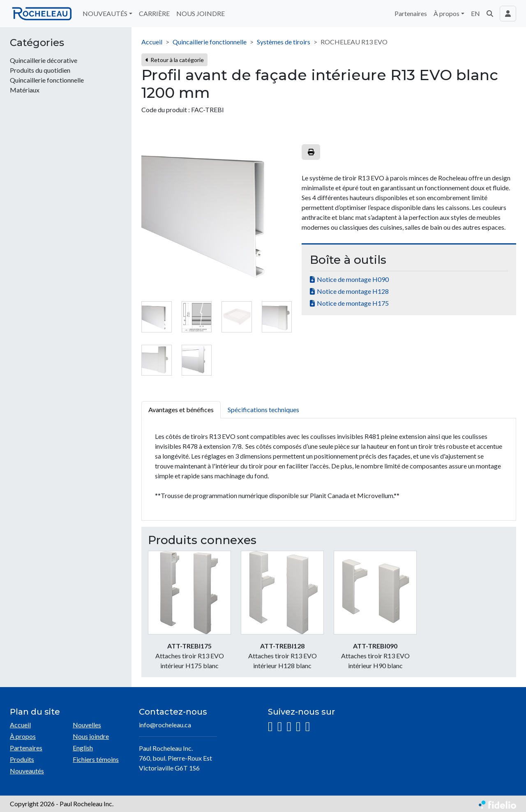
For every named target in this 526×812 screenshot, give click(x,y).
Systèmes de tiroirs (284, 42)
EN (475, 13)
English (83, 748)
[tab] (157, 317)
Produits (22, 759)
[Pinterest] (308, 727)
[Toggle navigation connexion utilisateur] (508, 14)
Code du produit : (166, 110)
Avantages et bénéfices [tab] (181, 409)
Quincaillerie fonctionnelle (210, 42)
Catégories (37, 43)
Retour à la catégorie (174, 60)
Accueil (152, 42)
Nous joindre (91, 736)
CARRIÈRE (154, 13)
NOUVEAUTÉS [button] (105, 13)
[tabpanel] (329, 469)
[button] (490, 14)
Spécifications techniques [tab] (263, 409)
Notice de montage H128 (353, 291)
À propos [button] (446, 13)
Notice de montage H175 (353, 303)
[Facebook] (280, 727)
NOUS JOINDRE (201, 13)
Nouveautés (27, 771)
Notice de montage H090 (353, 279)
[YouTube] (298, 727)
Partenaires (411, 13)
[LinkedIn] (289, 727)
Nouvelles (87, 725)
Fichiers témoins (96, 759)
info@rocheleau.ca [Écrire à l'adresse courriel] (165, 725)
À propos (23, 736)
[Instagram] (270, 727)
